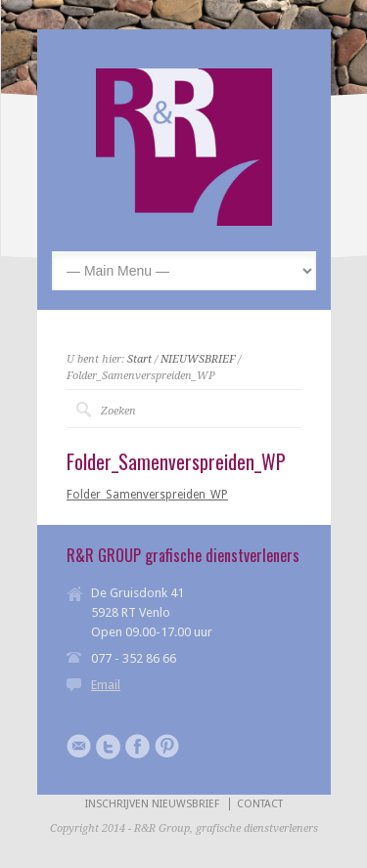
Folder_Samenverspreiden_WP (147, 495)
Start (139, 359)
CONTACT (260, 804)
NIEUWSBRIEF (198, 359)
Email (106, 685)
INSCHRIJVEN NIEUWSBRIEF (152, 804)
